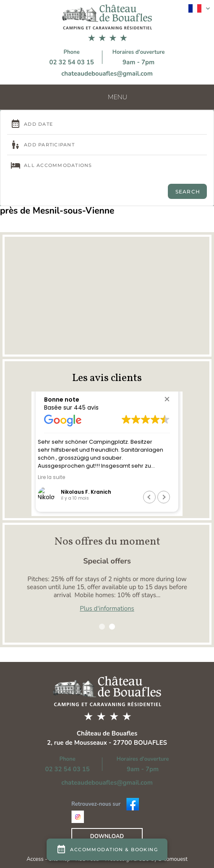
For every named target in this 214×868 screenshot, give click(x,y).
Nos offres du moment (107, 542)
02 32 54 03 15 (71, 62)
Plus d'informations (107, 609)
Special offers (107, 561)
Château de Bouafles (107, 733)
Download (107, 836)
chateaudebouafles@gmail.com (107, 74)
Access (36, 859)
